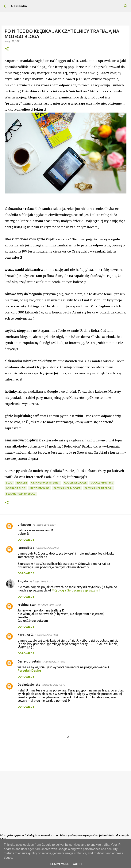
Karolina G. (25, 635)
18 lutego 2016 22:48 (49, 605)
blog (9, 483)
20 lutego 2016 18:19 (53, 685)
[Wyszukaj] (126, 6)
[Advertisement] (65, 804)
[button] (7, 49)
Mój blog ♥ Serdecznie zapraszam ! (76, 590)
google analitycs (102, 483)
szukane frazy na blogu (21, 494)
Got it (77, 864)
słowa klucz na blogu (99, 488)
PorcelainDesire (29, 671)
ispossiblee (26, 548)
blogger (22, 483)
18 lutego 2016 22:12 (41, 581)
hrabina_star (27, 605)
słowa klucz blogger (67, 488)
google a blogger (75, 483)
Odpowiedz (26, 540)
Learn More (60, 864)
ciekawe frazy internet (46, 483)
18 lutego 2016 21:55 (47, 548)
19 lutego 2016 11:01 (46, 635)
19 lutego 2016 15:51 (54, 662)
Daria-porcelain (29, 661)
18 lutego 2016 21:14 (44, 525)
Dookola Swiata (29, 685)
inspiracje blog (16, 488)
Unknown (24, 524)
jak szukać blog (39, 488)
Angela (23, 581)
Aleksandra (19, 6)
